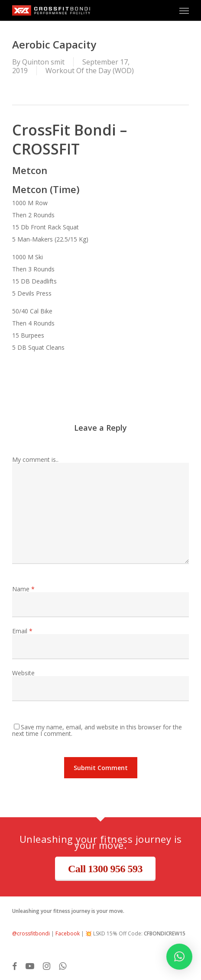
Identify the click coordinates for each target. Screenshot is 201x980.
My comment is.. (35, 459)
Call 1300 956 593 (105, 869)
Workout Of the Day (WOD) (90, 71)
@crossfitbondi (31, 933)
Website (23, 673)
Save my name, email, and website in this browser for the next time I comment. (97, 730)
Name (23, 589)
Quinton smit (43, 62)
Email (22, 631)
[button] (184, 10)
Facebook (68, 933)
